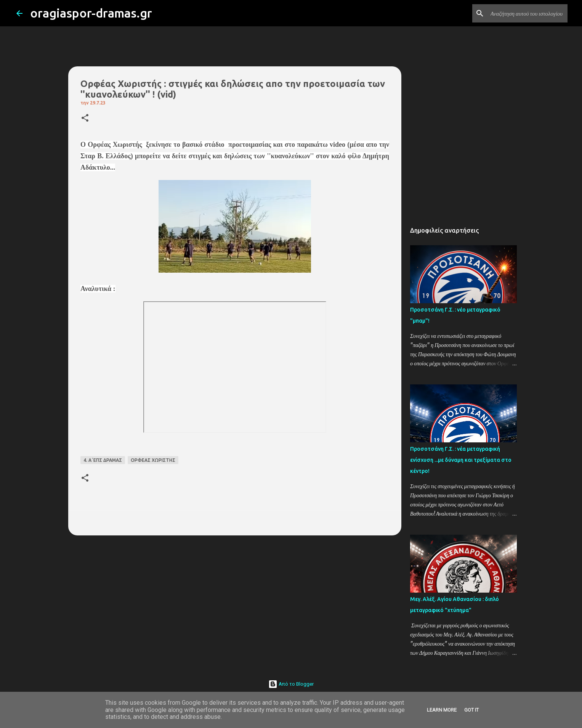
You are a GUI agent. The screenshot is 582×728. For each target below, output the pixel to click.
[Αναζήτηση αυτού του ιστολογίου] (527, 13)
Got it (471, 710)
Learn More (442, 710)
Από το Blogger (291, 684)
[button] (85, 118)
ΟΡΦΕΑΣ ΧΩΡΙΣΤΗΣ (153, 460)
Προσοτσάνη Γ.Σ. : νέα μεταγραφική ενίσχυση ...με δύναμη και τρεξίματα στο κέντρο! (461, 460)
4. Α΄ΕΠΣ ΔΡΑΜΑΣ (103, 460)
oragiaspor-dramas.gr (91, 13)
